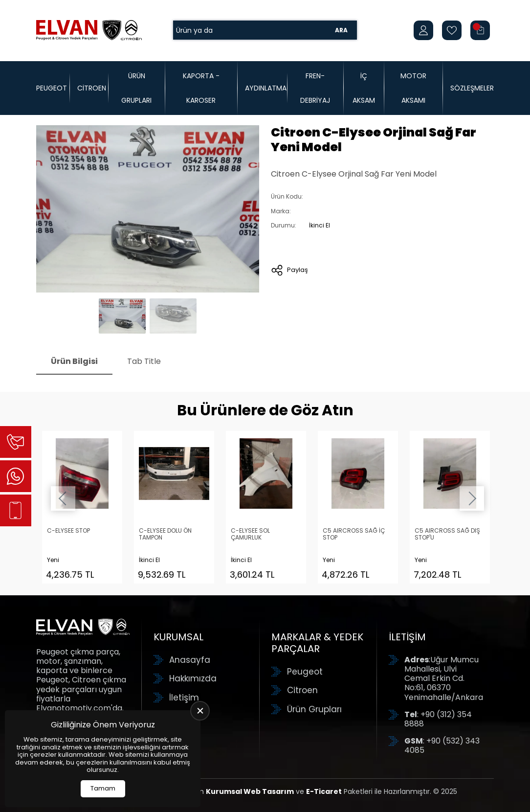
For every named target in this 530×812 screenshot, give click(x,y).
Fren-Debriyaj (315, 88)
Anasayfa (190, 660)
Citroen (92, 88)
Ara (341, 30)
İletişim (184, 698)
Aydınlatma (266, 88)
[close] (200, 711)
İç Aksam (364, 88)
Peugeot (52, 88)
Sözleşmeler (472, 88)
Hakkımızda (193, 678)
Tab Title (144, 361)
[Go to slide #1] (122, 316)
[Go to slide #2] (173, 316)
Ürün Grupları (136, 88)
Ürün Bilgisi (74, 361)
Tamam (103, 788)
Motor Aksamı (413, 88)
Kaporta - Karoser (201, 88)
